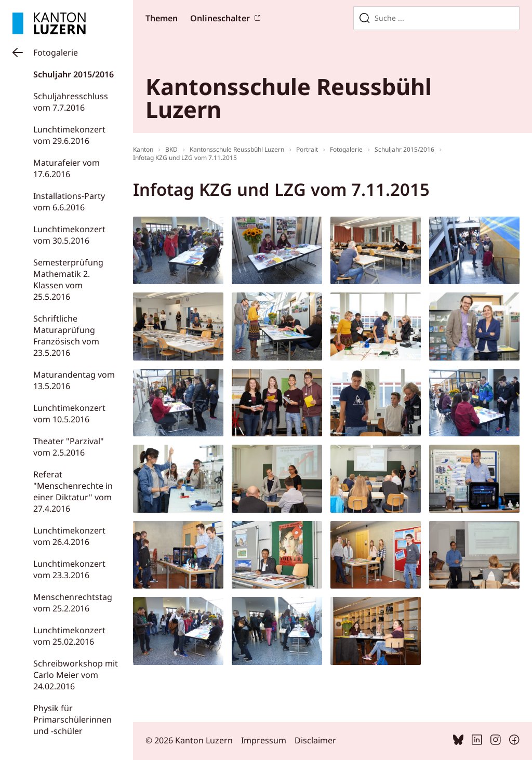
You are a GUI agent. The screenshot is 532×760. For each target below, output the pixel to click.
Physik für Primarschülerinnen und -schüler (72, 719)
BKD (171, 149)
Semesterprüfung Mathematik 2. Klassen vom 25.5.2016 (68, 279)
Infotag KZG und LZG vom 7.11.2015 (185, 158)
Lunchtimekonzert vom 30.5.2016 (69, 235)
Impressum (264, 740)
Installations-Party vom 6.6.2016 (69, 202)
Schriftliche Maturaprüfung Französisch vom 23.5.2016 (66, 336)
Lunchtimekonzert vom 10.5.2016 (69, 414)
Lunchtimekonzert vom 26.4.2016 (69, 536)
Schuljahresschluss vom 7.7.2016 (71, 102)
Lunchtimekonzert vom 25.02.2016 (69, 636)
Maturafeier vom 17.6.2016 (66, 168)
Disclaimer (315, 740)
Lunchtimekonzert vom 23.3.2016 (69, 569)
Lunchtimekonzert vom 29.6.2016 (69, 135)
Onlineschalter (220, 18)
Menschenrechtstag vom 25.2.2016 (73, 603)
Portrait (307, 149)
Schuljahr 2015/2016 (74, 74)
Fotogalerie (56, 52)
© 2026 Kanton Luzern (189, 740)
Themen (162, 18)
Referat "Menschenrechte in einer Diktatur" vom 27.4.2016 (73, 491)
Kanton (143, 149)
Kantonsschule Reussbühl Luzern (237, 149)
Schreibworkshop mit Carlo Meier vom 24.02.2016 (76, 675)
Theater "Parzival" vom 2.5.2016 (69, 447)
